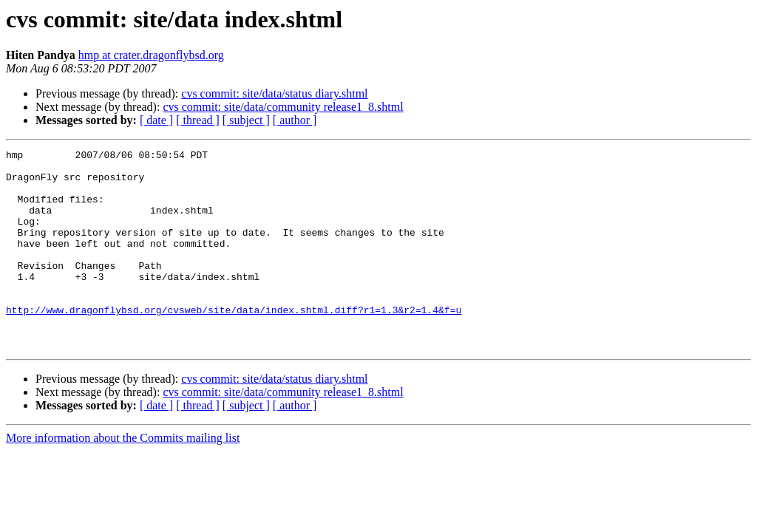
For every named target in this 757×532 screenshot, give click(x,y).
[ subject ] (246, 120)
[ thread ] (198, 120)
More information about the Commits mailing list (123, 478)
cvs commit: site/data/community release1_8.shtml (283, 107)
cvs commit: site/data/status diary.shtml (274, 93)
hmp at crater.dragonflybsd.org (151, 55)
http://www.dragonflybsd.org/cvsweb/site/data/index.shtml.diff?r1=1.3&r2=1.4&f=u (234, 343)
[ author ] (295, 120)
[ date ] (156, 120)
